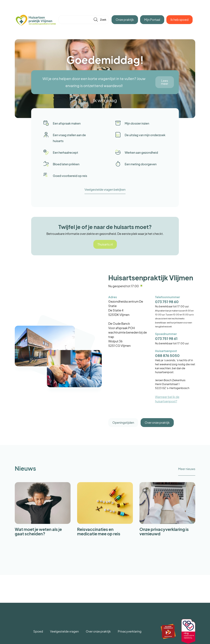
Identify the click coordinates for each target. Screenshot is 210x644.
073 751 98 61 (166, 339)
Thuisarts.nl (105, 244)
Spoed (38, 631)
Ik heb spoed (179, 20)
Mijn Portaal (152, 20)
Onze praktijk (125, 20)
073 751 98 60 (167, 302)
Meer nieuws (187, 469)
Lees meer (165, 82)
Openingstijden (123, 422)
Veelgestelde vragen (64, 631)
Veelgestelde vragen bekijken (105, 189)
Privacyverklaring (130, 631)
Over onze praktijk (157, 422)
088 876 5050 (167, 356)
